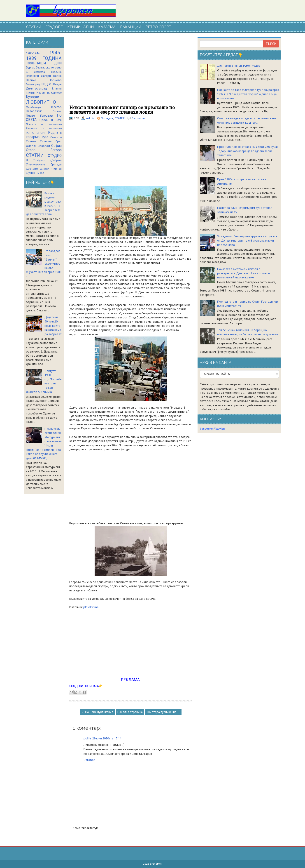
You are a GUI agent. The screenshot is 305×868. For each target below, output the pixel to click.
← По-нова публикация (97, 712)
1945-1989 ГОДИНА (44, 55)
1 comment (139, 118)
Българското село (49, 67)
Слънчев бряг (51, 141)
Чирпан (57, 169)
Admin (90, 118)
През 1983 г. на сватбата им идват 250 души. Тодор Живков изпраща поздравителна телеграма (248, 151)
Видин (57, 84)
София (56, 146)
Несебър (56, 107)
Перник (57, 111)
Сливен (31, 141)
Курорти (33, 97)
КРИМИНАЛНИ (80, 27)
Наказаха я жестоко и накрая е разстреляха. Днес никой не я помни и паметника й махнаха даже (243, 273)
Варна (57, 76)
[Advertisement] (131, 71)
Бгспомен (156, 864)
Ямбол (40, 173)
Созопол (44, 146)
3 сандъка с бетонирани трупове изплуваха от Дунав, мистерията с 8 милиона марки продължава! (247, 240)
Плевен (31, 116)
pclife (87, 738)
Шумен (30, 173)
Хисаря (45, 169)
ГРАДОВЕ (54, 27)
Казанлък (43, 93)
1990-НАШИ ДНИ (44, 63)
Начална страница (130, 712)
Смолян (31, 146)
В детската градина (44, 72)
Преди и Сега (51, 120)
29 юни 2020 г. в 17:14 (107, 738)
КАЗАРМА (107, 27)
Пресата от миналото (44, 124)
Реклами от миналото (44, 128)
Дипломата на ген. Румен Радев (239, 66)
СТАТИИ (34, 27)
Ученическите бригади (44, 164)
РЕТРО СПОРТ (158, 27)
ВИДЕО (46, 84)
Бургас (31, 67)
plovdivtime (91, 607)
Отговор (90, 760)
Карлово (56, 93)
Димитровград (36, 88)
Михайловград (34, 107)
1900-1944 (33, 53)
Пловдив (107, 118)
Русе (45, 137)
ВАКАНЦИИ (131, 27)
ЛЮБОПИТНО (41, 102)
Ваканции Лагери (38, 76)
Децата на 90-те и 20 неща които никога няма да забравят (53, 326)
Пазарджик (34, 111)
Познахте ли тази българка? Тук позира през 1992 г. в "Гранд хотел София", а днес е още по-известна (248, 94)
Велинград (33, 84)
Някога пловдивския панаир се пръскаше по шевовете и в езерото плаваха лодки (122, 110)
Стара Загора (44, 150)
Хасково (32, 169)
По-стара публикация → (163, 712)
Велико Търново (44, 80)
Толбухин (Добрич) (48, 160)
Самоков (56, 137)
